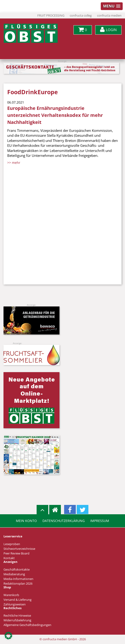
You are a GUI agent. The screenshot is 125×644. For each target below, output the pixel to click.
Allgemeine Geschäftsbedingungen (27, 625)
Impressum (100, 521)
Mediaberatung (14, 574)
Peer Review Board (16, 553)
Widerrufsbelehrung (17, 620)
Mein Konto (26, 521)
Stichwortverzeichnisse (19, 549)
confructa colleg (81, 16)
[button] (8, 636)
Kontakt (9, 558)
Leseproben (12, 544)
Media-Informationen (18, 579)
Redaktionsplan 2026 (18, 584)
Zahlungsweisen (15, 604)
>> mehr (14, 163)
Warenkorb (11, 595)
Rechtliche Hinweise (17, 616)
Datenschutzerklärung (64, 521)
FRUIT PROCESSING (51, 16)
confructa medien (109, 16)
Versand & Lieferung (17, 600)
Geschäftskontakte (17, 570)
